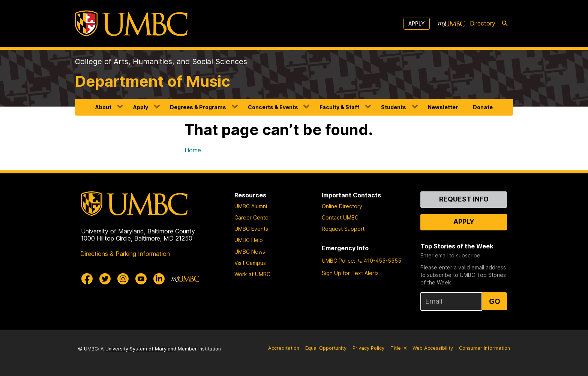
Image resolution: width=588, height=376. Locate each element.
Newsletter (443, 107)
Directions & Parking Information (125, 254)
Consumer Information (484, 348)
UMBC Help (249, 240)
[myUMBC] (451, 24)
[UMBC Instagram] (123, 279)
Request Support (343, 229)
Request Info (464, 199)
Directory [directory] (483, 23)
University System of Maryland (141, 349)
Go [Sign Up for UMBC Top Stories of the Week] (495, 301)
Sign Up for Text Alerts (350, 273)
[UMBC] (131, 23)
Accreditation (284, 348)
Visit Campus (250, 263)
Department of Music (153, 81)
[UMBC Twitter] (105, 279)
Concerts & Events (273, 107)
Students (394, 107)
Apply (417, 23)
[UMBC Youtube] (141, 279)
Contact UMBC (340, 217)
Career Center (252, 217)
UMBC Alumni (251, 206)
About (103, 107)
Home (193, 150)
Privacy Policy (368, 348)
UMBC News (250, 252)
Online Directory (342, 206)
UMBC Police (338, 261)
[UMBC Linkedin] (159, 279)
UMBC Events (251, 229)
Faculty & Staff (339, 107)
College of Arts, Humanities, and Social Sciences (161, 62)
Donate (483, 107)
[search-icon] (505, 24)
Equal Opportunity (326, 348)
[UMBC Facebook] (87, 279)
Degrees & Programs (198, 107)
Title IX (398, 348)
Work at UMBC (252, 274)
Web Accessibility (433, 348)
